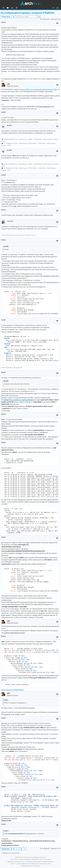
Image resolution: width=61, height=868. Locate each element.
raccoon (10, 221)
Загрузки (23, 8)
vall (8, 84)
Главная (11, 8)
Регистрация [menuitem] (58, 8)
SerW (3, 320)
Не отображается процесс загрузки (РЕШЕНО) (27, 13)
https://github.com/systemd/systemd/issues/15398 (39, 89)
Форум (18, 8)
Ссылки (4, 8)
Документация (27, 8)
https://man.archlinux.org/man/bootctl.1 (20, 400)
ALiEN (9, 125)
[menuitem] (27, 866)
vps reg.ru (48, 859)
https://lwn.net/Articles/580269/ (12, 690)
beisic (4, 22)
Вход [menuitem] (54, 8)
